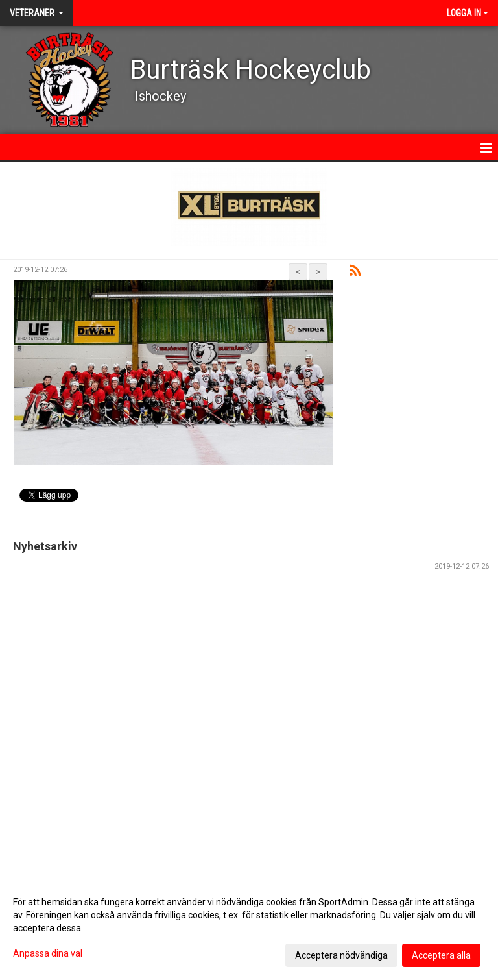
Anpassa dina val (48, 953)
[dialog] (249, 928)
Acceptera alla (441, 955)
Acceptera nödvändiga (341, 955)
